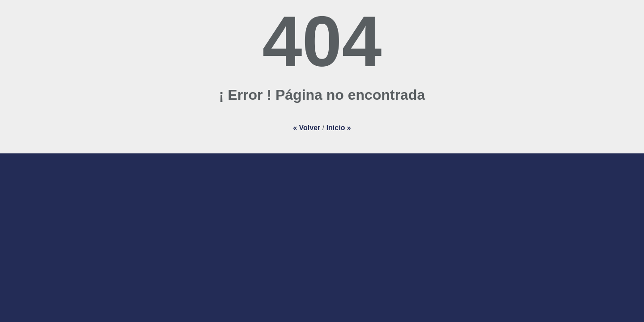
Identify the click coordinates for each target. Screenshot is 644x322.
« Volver (307, 128)
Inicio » (339, 128)
